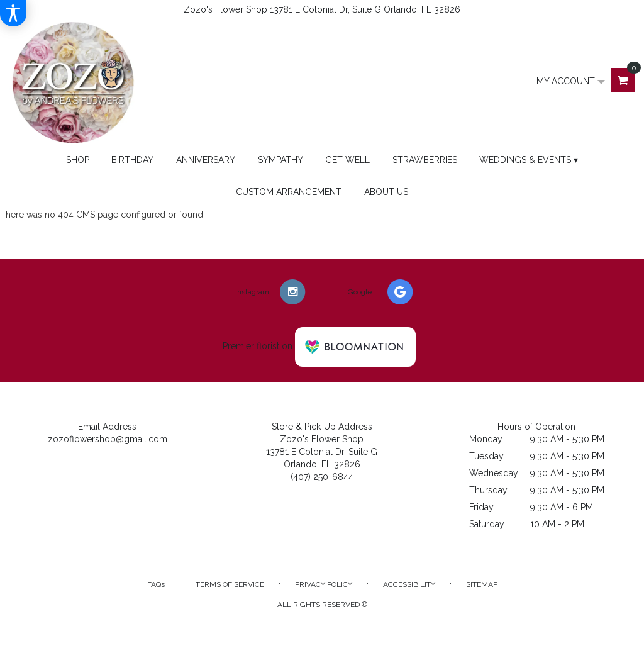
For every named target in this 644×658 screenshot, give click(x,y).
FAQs (156, 584)
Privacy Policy (324, 584)
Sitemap (482, 584)
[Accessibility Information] (13, 13)
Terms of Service (230, 584)
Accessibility (409, 584)
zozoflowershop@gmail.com (108, 439)
